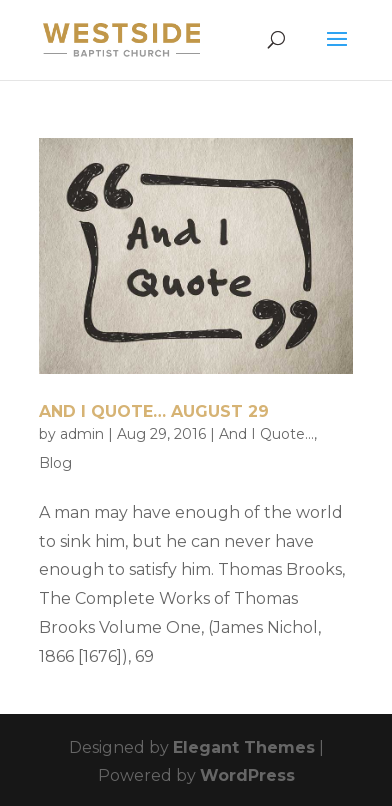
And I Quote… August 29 (154, 411)
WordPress (247, 775)
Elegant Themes (244, 747)
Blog (55, 463)
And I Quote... (266, 434)
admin (82, 434)
